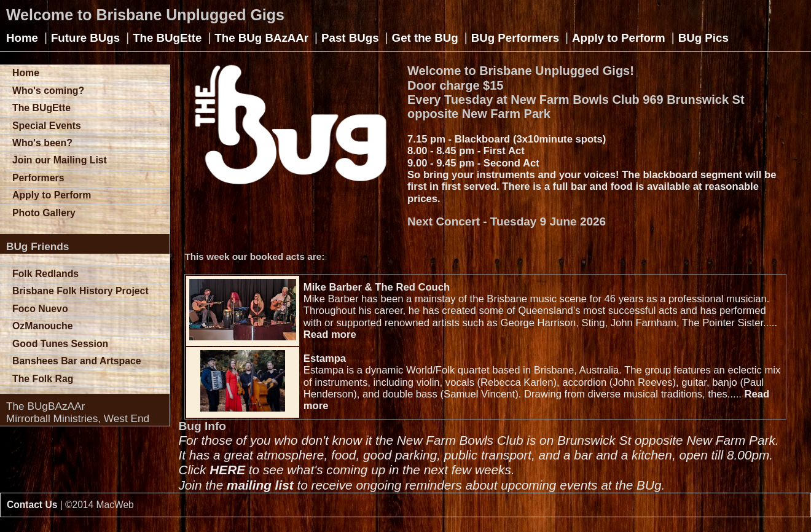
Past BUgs (350, 38)
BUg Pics (703, 38)
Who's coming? (48, 91)
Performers (38, 178)
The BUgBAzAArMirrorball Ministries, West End (78, 412)
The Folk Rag (43, 379)
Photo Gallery (44, 213)
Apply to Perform (619, 38)
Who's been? (42, 143)
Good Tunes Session (60, 344)
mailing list (260, 485)
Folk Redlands (45, 274)
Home (22, 38)
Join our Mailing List (60, 160)
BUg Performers (515, 38)
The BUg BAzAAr (261, 38)
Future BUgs (85, 38)
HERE (227, 470)
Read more (330, 334)
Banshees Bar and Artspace (77, 361)
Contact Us (32, 505)
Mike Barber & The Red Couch (377, 287)
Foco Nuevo (40, 309)
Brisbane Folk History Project (80, 291)
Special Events (47, 126)
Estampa (325, 358)
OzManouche (43, 326)
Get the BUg (425, 38)
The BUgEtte (167, 38)
